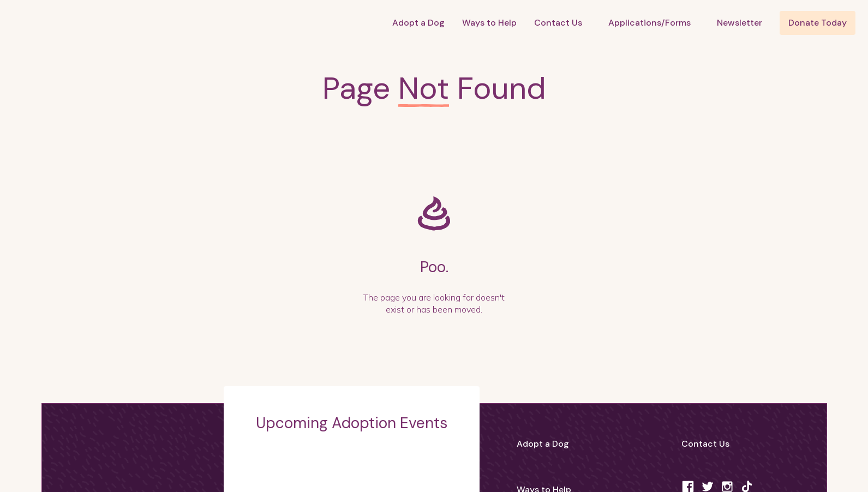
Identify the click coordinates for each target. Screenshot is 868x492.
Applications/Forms (649, 23)
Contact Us (558, 23)
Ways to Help (489, 23)
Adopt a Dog (418, 23)
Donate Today (818, 23)
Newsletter (740, 23)
